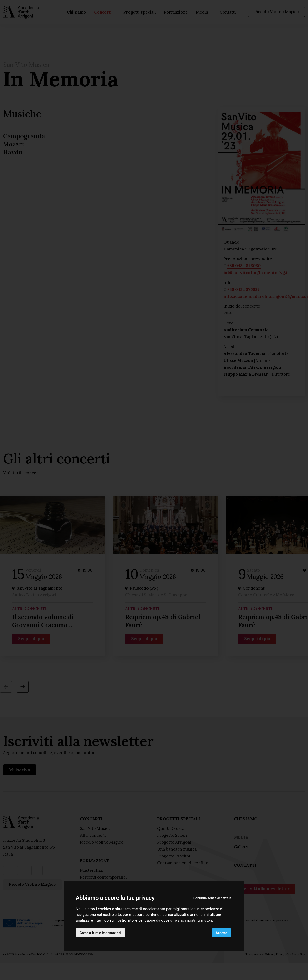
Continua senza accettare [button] (212, 898)
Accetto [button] (221, 933)
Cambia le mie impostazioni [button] (100, 933)
